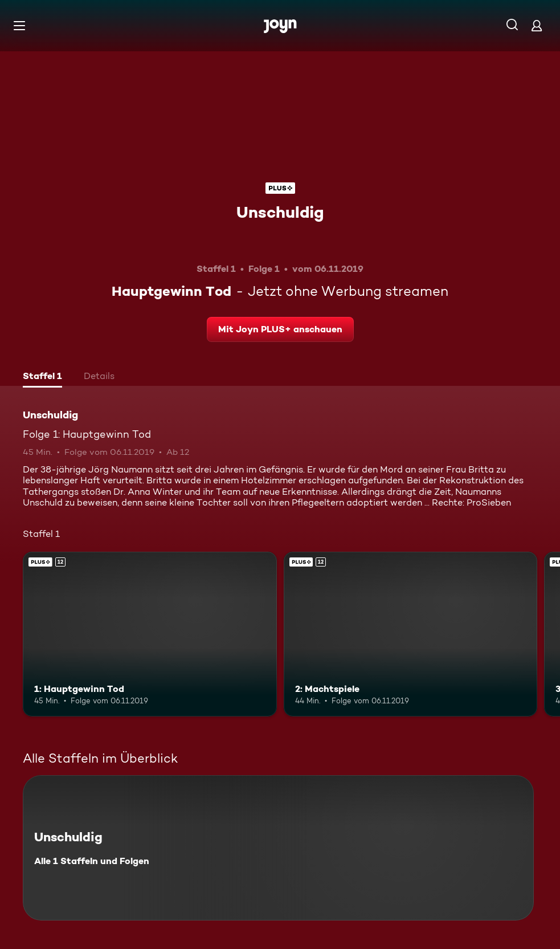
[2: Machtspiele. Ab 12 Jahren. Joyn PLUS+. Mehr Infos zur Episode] (411, 634)
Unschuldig (280, 212)
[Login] (537, 25)
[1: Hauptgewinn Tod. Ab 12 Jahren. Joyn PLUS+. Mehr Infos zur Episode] (150, 634)
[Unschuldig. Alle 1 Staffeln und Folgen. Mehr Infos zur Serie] (278, 848)
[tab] (42, 377)
